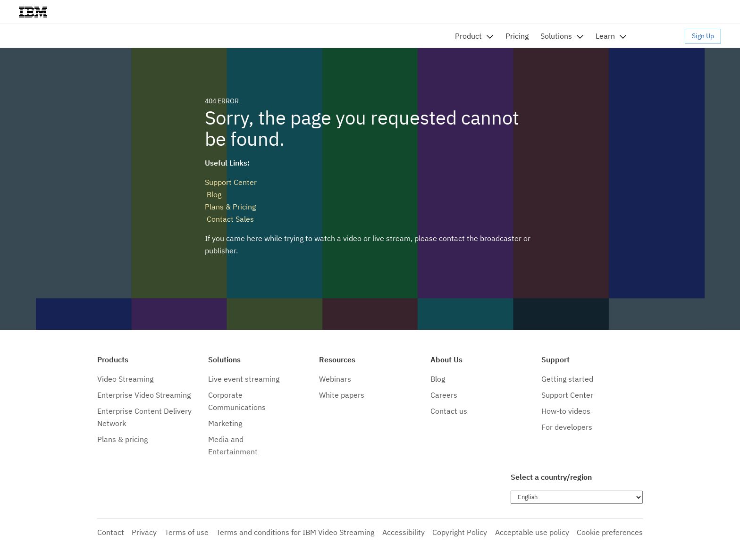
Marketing (225, 423)
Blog (213, 194)
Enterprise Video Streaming (144, 395)
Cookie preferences (610, 532)
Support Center (231, 182)
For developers (567, 427)
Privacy (144, 532)
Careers (444, 395)
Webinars (335, 379)
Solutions (556, 36)
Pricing (517, 36)
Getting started (567, 379)
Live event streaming (244, 379)
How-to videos (566, 411)
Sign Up (703, 36)
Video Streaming (125, 379)
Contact (111, 532)
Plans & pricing (122, 439)
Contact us (449, 411)
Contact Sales (229, 219)
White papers (342, 395)
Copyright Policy (460, 532)
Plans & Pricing (230, 207)
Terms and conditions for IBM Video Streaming (295, 532)
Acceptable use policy (532, 532)
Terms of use (187, 532)
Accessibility (404, 532)
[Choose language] (577, 497)
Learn (605, 36)
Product (468, 36)
